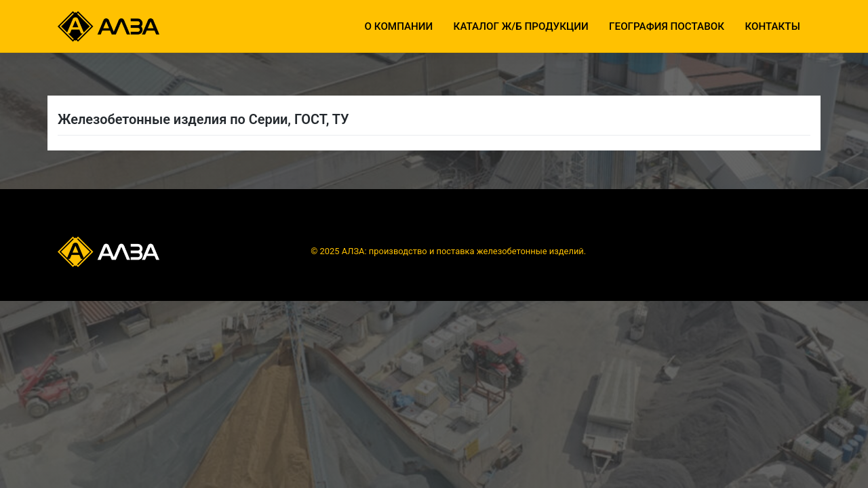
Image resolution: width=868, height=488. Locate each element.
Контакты (772, 26)
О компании (399, 26)
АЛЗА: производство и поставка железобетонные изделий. (464, 251)
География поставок (667, 26)
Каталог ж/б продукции (521, 26)
